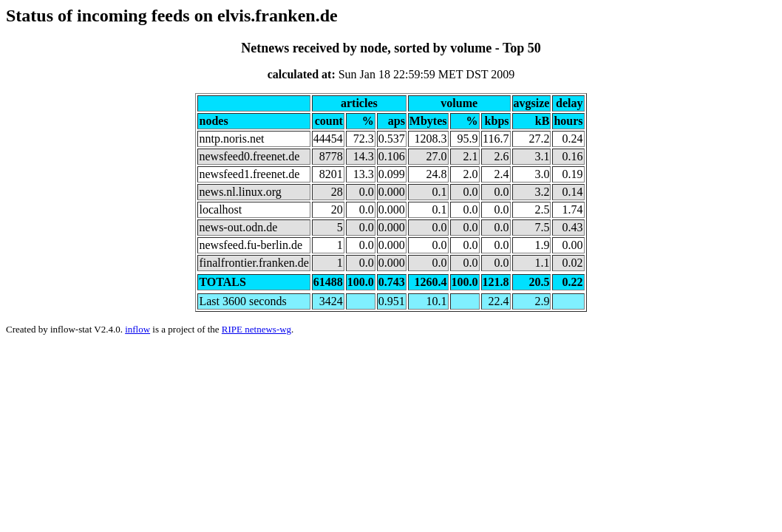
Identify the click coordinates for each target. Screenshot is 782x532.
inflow (137, 329)
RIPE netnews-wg (256, 329)
